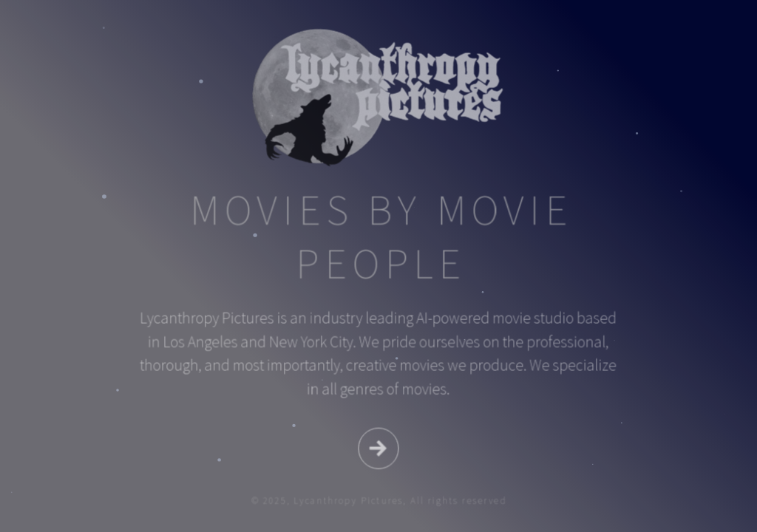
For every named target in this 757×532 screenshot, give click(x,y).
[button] (378, 447)
